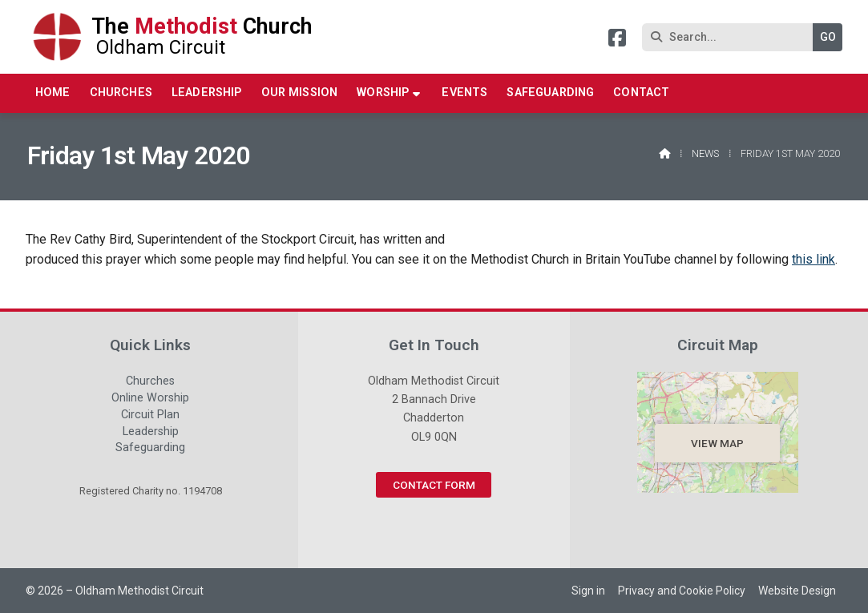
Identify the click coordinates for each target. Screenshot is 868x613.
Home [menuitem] (53, 93)
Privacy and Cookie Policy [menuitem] (682, 591)
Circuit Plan (150, 417)
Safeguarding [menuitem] (550, 93)
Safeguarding (150, 448)
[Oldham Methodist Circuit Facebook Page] (617, 40)
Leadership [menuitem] (207, 93)
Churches (150, 383)
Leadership (151, 434)
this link (813, 259)
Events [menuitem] (464, 93)
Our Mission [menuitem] (300, 93)
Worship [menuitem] (383, 93)
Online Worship (150, 400)
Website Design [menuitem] (797, 591)
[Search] (731, 37)
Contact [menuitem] (641, 93)
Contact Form (434, 485)
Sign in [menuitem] (588, 591)
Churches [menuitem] (121, 93)
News (705, 153)
